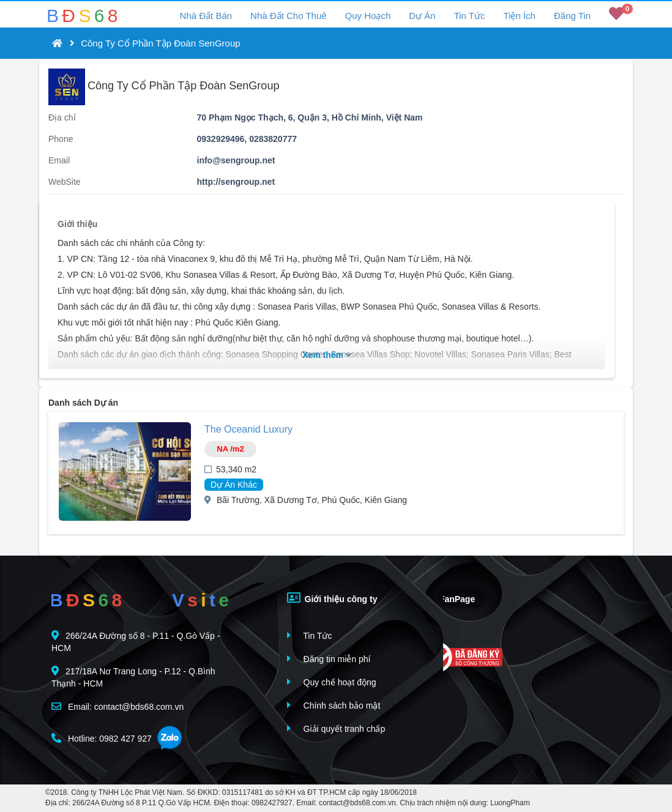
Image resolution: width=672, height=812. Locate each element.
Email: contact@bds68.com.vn (118, 706)
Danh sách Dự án (83, 403)
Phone (61, 139)
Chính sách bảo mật (334, 705)
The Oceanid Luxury (248, 429)
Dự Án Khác (234, 485)
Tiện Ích (519, 16)
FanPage (448, 598)
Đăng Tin (572, 16)
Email (59, 160)
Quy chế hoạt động (332, 682)
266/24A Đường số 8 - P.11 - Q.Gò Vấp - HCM (136, 642)
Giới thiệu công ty (332, 598)
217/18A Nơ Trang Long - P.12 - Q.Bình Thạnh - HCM (133, 677)
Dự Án (422, 16)
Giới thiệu (77, 224)
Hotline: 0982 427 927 (102, 738)
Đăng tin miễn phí (329, 659)
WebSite (65, 182)
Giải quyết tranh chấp (336, 728)
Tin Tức (470, 16)
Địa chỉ (62, 117)
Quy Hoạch (368, 16)
